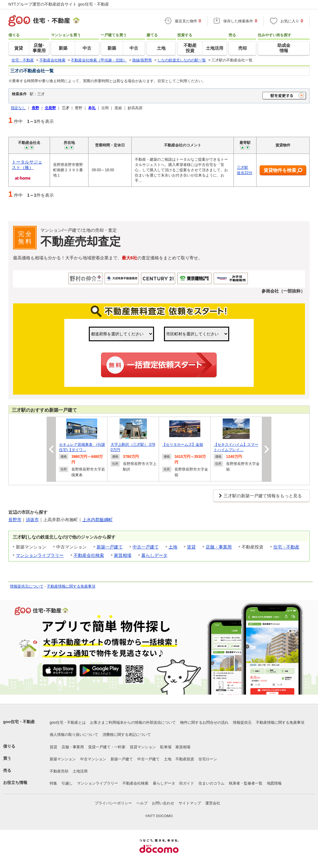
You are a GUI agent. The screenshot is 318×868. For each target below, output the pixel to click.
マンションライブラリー (40, 555)
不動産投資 (185, 759)
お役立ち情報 (15, 783)
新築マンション (63, 759)
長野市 (15, 520)
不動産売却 (59, 771)
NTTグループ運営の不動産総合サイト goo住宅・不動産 (59, 4)
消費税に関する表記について (127, 735)
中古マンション (93, 759)
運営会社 (213, 803)
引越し (67, 783)
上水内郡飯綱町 (98, 520)
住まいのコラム (211, 783)
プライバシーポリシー (113, 803)
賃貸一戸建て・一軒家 (107, 747)
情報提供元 (242, 723)
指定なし (18, 108)
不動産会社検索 (89, 555)
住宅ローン (208, 759)
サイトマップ (190, 803)
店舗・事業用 (219, 547)
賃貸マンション (143, 747)
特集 (53, 783)
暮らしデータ (154, 555)
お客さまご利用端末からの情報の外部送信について (133, 723)
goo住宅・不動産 (19, 722)
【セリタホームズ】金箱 (183, 445)
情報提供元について (27, 586)
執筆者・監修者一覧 (246, 783)
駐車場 (166, 747)
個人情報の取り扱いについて (74, 735)
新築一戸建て (110, 547)
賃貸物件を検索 (283, 170)
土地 (173, 547)
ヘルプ (142, 803)
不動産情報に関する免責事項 (71, 586)
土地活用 (80, 771)
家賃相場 (123, 555)
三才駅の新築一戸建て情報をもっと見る (263, 496)
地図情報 (274, 783)
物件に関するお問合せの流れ (204, 723)
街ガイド (187, 783)
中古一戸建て (146, 547)
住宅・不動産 (286, 547)
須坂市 (32, 520)
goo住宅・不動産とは (68, 723)
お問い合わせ (163, 803)
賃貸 (191, 547)
